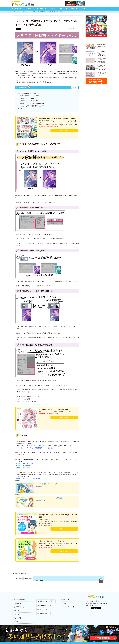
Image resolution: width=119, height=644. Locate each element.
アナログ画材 (74, 9)
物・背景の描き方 (42, 9)
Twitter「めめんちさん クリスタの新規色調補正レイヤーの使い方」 (34, 448)
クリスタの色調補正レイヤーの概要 (30, 96)
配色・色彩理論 (28, 578)
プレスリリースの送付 (69, 605)
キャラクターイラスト (44, 607)
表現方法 (53, 9)
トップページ (66, 599)
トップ (14, 12)
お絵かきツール (63, 9)
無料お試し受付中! (42, 501)
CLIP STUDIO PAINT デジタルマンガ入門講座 (50, 498)
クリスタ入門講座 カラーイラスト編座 (48, 484)
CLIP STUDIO (17, 578)
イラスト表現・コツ (43, 610)
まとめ (20, 108)
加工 (36, 578)
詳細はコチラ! (40, 487)
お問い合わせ (66, 602)
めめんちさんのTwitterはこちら (24, 463)
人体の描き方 (30, 9)
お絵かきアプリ (42, 600)
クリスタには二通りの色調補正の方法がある (32, 106)
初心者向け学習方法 (18, 9)
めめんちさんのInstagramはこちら (25, 466)
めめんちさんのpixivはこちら (24, 468)
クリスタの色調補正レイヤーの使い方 (28, 93)
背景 (49, 603)
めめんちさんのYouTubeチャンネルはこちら (28, 479)
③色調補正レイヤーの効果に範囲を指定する (32, 103)
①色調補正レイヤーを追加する (28, 98)
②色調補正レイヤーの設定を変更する (30, 101)
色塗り (51, 600)
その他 (83, 9)
